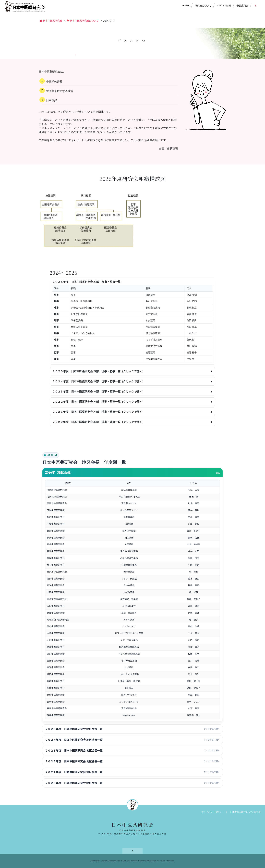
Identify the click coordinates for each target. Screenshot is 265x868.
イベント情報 (224, 6)
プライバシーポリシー (212, 812)
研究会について (203, 6)
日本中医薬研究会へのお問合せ (246, 812)
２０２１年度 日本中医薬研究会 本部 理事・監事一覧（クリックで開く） (99, 412)
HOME (186, 6)
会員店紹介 (242, 6)
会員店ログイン (255, 6)
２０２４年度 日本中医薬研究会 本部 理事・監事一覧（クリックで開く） (99, 381)
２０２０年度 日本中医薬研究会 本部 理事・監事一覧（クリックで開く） (99, 422)
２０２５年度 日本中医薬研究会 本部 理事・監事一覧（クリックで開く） (99, 371)
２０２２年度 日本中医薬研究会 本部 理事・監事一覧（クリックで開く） (99, 402)
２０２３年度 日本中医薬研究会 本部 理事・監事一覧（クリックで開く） (99, 391)
